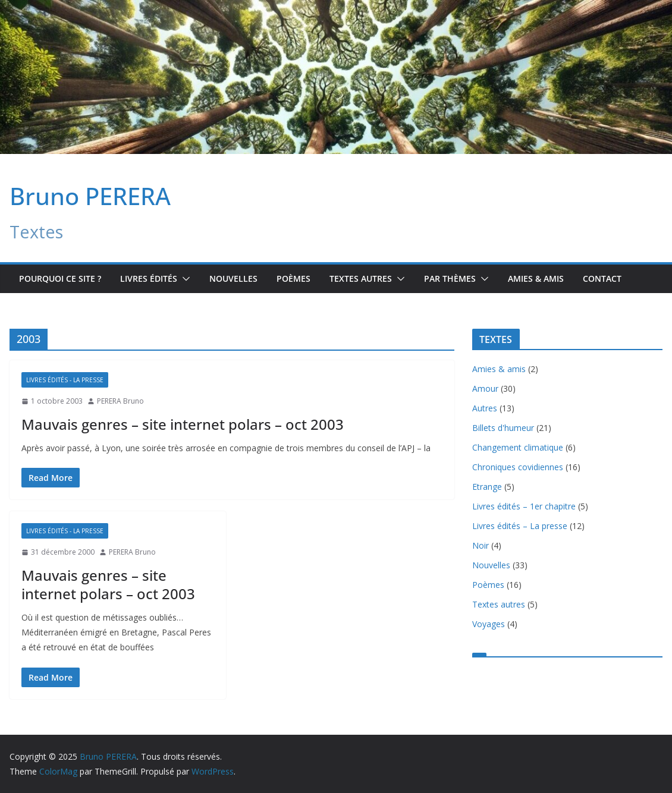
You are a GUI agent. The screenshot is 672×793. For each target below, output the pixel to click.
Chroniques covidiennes (518, 467)
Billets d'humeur (503, 428)
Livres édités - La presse (65, 380)
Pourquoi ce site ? (60, 279)
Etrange (487, 487)
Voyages (489, 624)
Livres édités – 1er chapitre (524, 506)
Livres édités (149, 279)
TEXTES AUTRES (361, 279)
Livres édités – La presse (520, 526)
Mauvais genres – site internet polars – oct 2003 (183, 424)
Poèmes (293, 279)
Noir (481, 545)
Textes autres (499, 604)
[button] (184, 279)
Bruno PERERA (90, 196)
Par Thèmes (450, 279)
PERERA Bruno (120, 401)
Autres (485, 408)
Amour (485, 388)
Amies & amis (536, 279)
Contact (602, 279)
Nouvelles (233, 279)
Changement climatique (518, 447)
